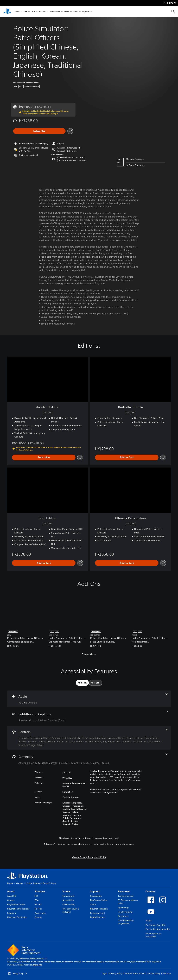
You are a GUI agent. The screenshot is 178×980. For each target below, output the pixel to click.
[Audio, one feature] (89, 699)
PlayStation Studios (16, 904)
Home (10, 883)
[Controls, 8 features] (89, 738)
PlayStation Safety (99, 900)
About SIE (12, 896)
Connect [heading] (150, 891)
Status (93, 904)
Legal (104, 973)
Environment (68, 896)
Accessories (55, 12)
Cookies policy (154, 973)
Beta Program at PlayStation (153, 935)
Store (76, 12)
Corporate (12, 913)
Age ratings (123, 908)
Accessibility (68, 900)
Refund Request (98, 917)
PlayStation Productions (18, 909)
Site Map (167, 973)
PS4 (33, 12)
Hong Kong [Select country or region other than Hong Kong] (17, 974)
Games (17, 12)
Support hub (96, 896)
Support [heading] (95, 891)
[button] (67, 151)
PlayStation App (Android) (158, 929)
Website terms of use (134, 973)
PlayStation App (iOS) (155, 925)
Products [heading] (40, 891)
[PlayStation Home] (7, 12)
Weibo (148, 921)
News (67, 12)
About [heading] (11, 891)
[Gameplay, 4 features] (89, 759)
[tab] (82, 683)
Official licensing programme (126, 922)
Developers (123, 916)
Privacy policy (116, 973)
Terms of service (126, 896)
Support (86, 12)
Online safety (69, 904)
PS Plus (42, 12)
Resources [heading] (124, 891)
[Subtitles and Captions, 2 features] (89, 716)
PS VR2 (38, 904)
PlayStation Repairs (99, 909)
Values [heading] (66, 891)
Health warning (125, 912)
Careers (11, 900)
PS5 (26, 12)
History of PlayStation (17, 917)
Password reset (97, 913)
